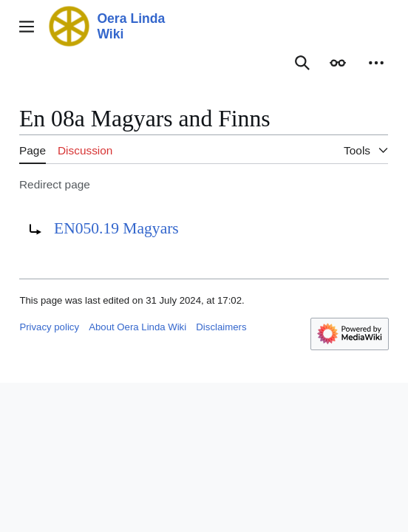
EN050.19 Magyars (116, 228)
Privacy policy (49, 327)
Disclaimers (221, 327)
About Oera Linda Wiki (137, 327)
